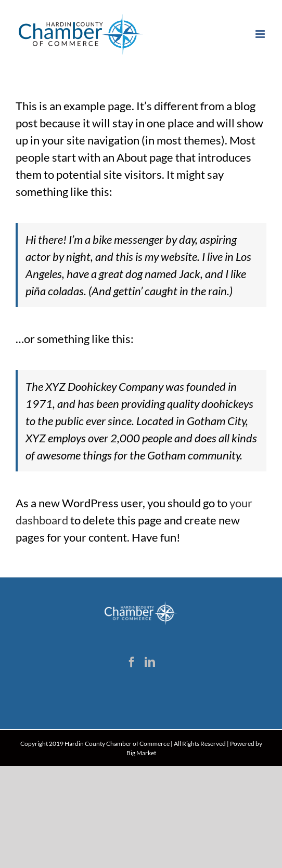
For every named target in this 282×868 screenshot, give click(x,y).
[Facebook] (132, 662)
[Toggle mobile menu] (261, 34)
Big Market (141, 753)
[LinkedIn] (150, 662)
